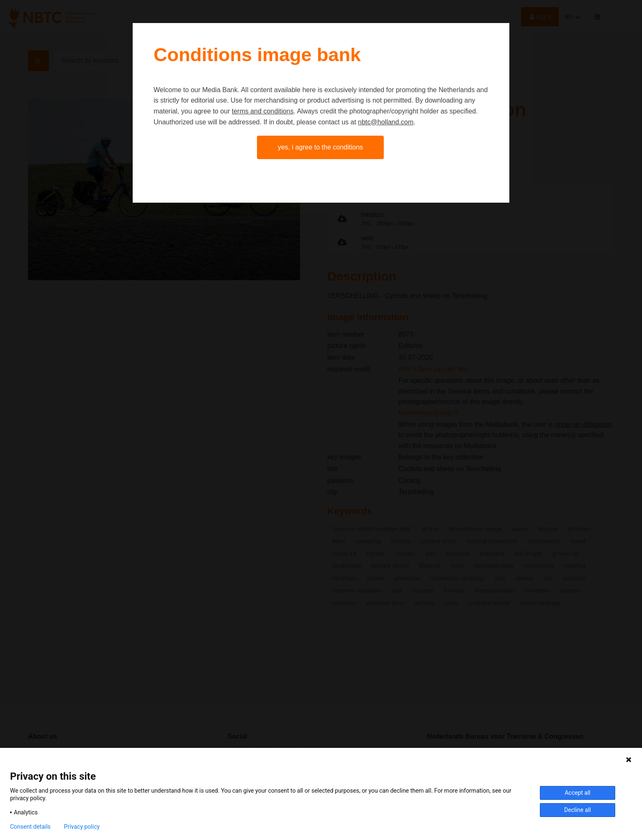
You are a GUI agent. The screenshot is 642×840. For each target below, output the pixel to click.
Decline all (578, 810)
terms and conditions (263, 111)
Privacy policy (82, 827)
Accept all (578, 793)
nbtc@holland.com (386, 122)
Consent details (30, 827)
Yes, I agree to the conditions (321, 147)
